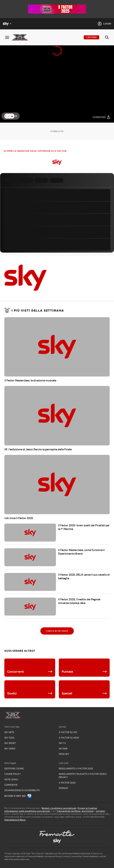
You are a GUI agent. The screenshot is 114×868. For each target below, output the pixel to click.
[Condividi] (102, 117)
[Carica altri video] (57, 631)
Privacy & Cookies (87, 808)
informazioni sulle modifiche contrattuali (27, 811)
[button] (12, 116)
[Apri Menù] (7, 37)
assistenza (88, 811)
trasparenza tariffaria (69, 811)
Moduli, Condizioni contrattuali (59, 808)
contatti (101, 811)
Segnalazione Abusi (15, 820)
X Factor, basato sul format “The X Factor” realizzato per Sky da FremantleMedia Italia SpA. (47, 853)
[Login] (104, 24)
